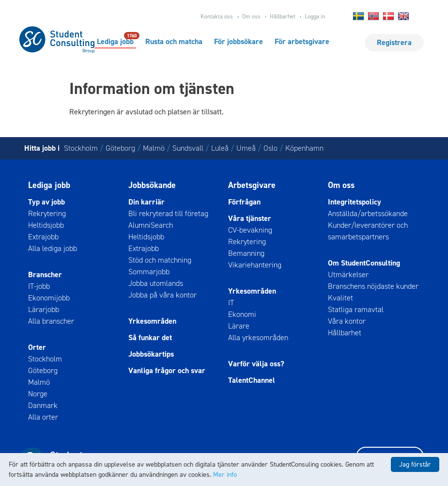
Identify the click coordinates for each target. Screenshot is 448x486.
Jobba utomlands (156, 283)
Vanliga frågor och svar (167, 370)
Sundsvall (188, 148)
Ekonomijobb (49, 298)
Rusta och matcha (174, 41)
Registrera (394, 42)
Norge (38, 394)
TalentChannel (252, 380)
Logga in (315, 16)
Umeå (246, 148)
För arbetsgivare (302, 41)
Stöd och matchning (160, 260)
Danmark (43, 405)
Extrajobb (43, 237)
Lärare (239, 326)
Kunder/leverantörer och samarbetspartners (368, 231)
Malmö (154, 148)
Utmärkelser (348, 274)
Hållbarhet (283, 16)
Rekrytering (47, 213)
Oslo (270, 148)
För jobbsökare (239, 41)
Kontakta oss (217, 16)
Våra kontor (347, 321)
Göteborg (120, 148)
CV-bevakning (250, 230)
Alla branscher (51, 321)
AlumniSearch (151, 225)
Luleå (220, 148)
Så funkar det (150, 337)
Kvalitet (340, 298)
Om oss (251, 16)
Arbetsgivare (252, 185)
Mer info (225, 475)
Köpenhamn (304, 148)
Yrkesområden (152, 321)
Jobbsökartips (151, 354)
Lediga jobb (115, 41)
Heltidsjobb (46, 225)
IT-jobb (39, 286)
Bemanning (246, 253)
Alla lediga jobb (53, 248)
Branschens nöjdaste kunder (373, 286)
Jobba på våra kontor (162, 295)
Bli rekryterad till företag (168, 213)
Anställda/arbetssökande (368, 213)
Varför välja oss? (256, 364)
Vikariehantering (255, 265)
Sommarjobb (149, 272)
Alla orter (43, 417)
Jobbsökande (152, 185)
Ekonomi (242, 314)
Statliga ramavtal (356, 309)
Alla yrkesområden (258, 337)
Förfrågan (244, 202)
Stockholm (81, 148)
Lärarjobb (44, 309)
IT (231, 303)
